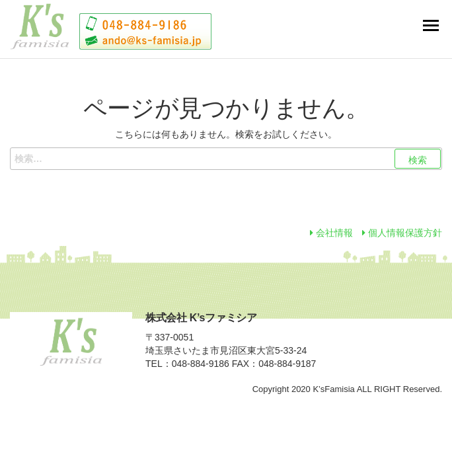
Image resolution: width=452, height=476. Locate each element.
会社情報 (331, 233)
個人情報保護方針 (402, 233)
